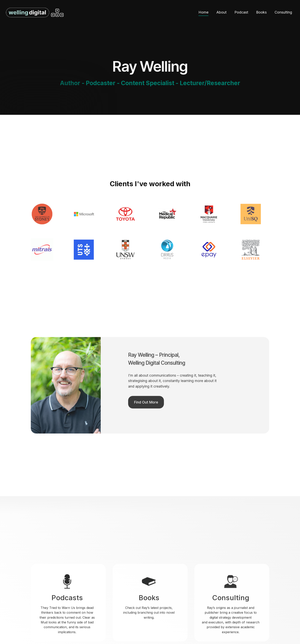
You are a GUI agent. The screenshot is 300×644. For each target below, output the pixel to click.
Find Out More (146, 415)
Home (203, 12)
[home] (74, 12)
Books (261, 12)
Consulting (283, 12)
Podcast (241, 12)
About (221, 12)
